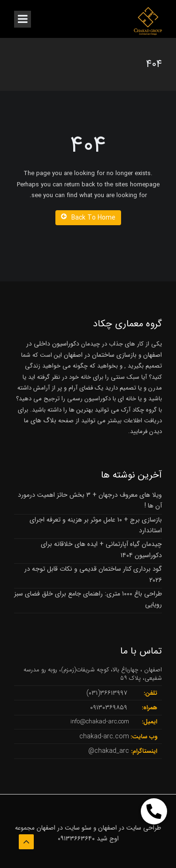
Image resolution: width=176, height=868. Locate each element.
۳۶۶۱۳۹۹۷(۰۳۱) (107, 693)
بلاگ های (42, 420)
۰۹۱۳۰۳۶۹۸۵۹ (109, 707)
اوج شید (108, 839)
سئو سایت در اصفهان (64, 828)
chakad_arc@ (109, 751)
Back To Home (88, 218)
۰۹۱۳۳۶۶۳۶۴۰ (76, 839)
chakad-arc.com (104, 736)
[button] (154, 811)
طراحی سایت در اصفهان (130, 828)
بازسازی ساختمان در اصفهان (100, 355)
